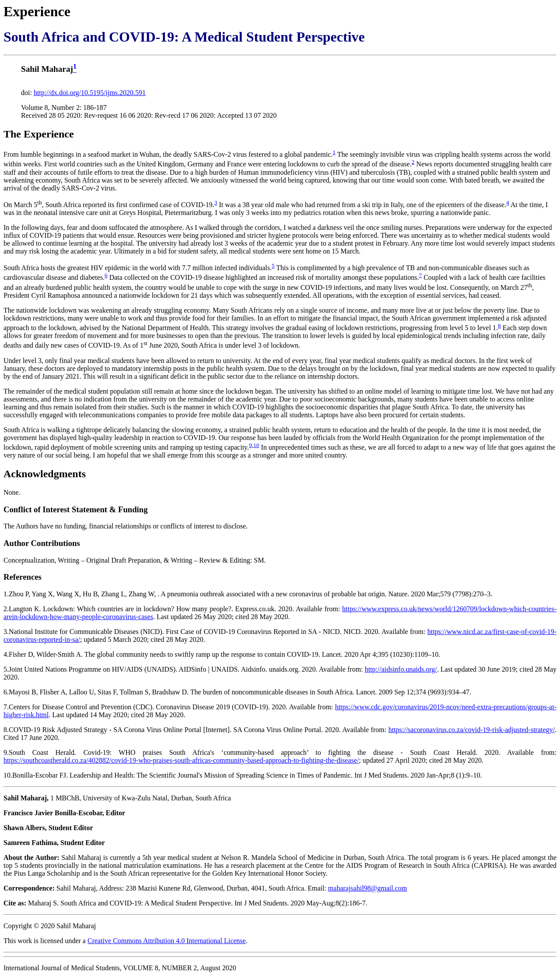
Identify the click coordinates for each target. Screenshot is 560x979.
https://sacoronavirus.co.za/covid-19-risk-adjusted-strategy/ (472, 730)
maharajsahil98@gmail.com (367, 888)
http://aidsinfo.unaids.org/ (401, 669)
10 (256, 445)
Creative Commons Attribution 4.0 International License (167, 941)
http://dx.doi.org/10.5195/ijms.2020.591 (90, 93)
